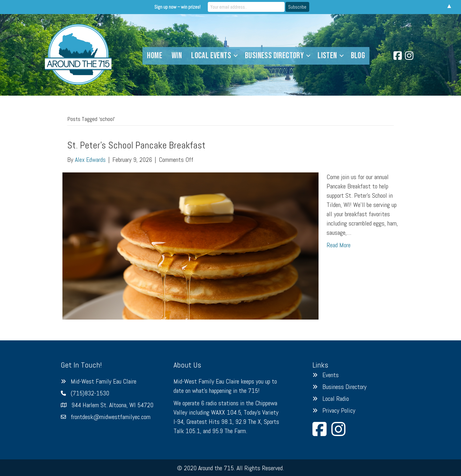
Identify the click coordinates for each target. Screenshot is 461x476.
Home (155, 56)
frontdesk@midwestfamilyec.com (111, 417)
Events (331, 375)
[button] (236, 56)
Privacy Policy (339, 410)
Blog (358, 56)
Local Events (211, 56)
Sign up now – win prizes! (177, 7)
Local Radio (336, 399)
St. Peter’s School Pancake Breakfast (136, 145)
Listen (327, 56)
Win (177, 56)
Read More (339, 245)
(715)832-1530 (90, 393)
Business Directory (274, 56)
